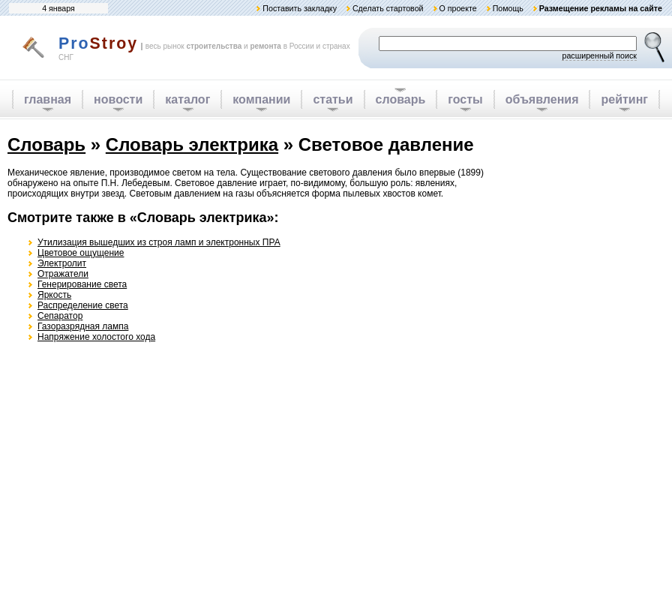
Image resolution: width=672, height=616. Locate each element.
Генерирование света (82, 284)
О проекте (457, 8)
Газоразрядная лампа (83, 326)
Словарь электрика (192, 144)
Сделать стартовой (388, 8)
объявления (542, 99)
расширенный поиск (599, 56)
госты (465, 99)
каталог (187, 99)
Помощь (508, 8)
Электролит (62, 263)
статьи (333, 99)
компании (261, 99)
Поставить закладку (300, 8)
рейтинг (624, 99)
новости (118, 99)
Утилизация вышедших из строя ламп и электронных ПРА (159, 242)
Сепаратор (60, 316)
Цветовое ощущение (81, 253)
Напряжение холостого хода (96, 337)
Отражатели (63, 274)
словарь (401, 99)
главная (48, 99)
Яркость (54, 295)
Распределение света (83, 305)
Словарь (46, 144)
